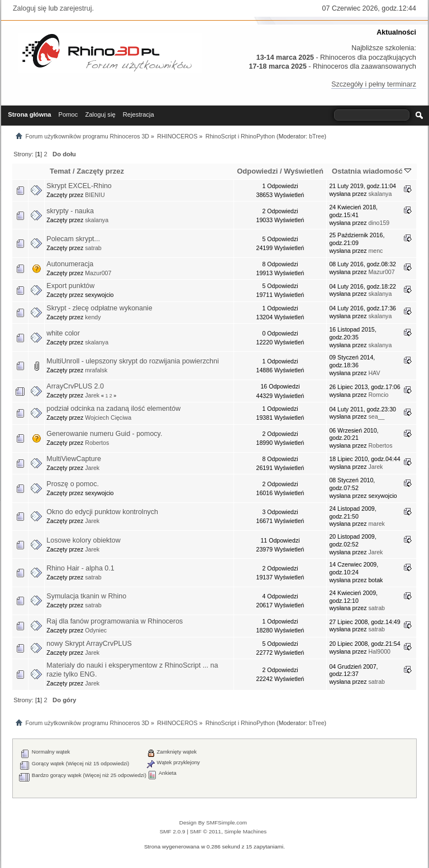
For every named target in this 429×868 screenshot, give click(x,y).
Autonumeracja (70, 264)
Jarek (92, 395)
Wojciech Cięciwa (108, 418)
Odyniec (96, 630)
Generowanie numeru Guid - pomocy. (104, 434)
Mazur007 (98, 273)
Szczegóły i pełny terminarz (374, 84)
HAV (374, 373)
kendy (93, 317)
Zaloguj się (30, 8)
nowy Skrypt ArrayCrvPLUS (89, 644)
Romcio (378, 395)
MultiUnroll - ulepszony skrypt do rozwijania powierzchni (132, 361)
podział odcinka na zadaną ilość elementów (113, 409)
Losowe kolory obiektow (83, 540)
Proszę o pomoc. (73, 484)
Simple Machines (245, 831)
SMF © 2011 (206, 831)
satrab (93, 248)
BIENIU (95, 195)
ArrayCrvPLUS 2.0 (75, 386)
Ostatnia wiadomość (371, 171)
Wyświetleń (304, 171)
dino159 (379, 223)
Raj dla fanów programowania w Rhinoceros (115, 621)
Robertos (97, 443)
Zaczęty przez (100, 171)
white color (63, 333)
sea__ (376, 416)
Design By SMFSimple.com (213, 823)
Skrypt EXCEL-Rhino (79, 186)
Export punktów (70, 286)
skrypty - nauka (70, 211)
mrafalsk (96, 370)
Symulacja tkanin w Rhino (86, 596)
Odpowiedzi (257, 171)
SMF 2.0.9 (173, 831)
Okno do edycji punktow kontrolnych (102, 512)
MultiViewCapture (74, 459)
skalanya (380, 194)
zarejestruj (76, 8)
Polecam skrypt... (73, 239)
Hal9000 (379, 651)
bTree (316, 136)
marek (376, 524)
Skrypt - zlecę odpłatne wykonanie (99, 308)
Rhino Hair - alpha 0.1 (80, 568)
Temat (60, 171)
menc (375, 251)
